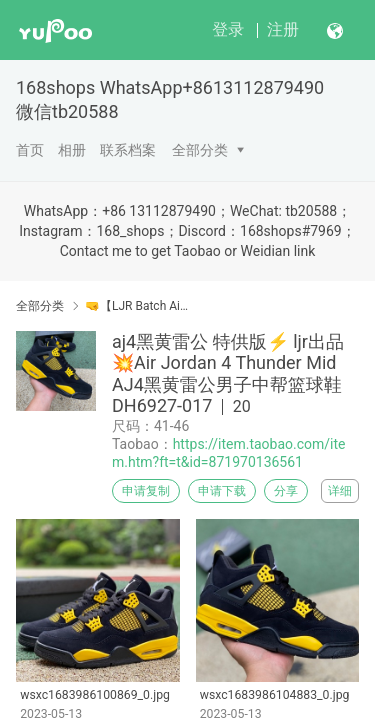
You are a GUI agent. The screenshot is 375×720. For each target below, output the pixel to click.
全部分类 (200, 150)
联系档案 (128, 150)
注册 (283, 29)
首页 (30, 150)
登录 (228, 29)
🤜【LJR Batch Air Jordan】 (137, 306)
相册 (72, 150)
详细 (340, 491)
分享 (286, 491)
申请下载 (222, 491)
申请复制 (146, 491)
